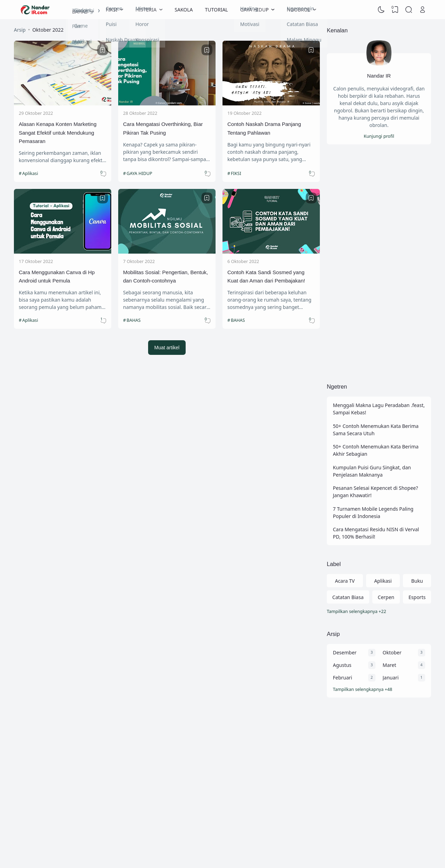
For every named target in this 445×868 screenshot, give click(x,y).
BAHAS (134, 320)
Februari (343, 678)
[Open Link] (422, 10)
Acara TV (345, 581)
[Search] (409, 10)
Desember (345, 652)
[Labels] (379, 612)
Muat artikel (167, 348)
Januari (391, 678)
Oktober (392, 652)
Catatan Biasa (348, 597)
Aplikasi (30, 173)
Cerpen (386, 597)
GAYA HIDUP (139, 173)
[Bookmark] (103, 50)
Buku (417, 581)
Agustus (342, 665)
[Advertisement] (379, 263)
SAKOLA (184, 10)
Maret (390, 665)
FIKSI (236, 173)
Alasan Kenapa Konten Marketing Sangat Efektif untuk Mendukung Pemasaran (58, 133)
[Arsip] (379, 690)
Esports (417, 597)
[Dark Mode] (381, 10)
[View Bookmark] (395, 10)
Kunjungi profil (379, 136)
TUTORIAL (217, 10)
